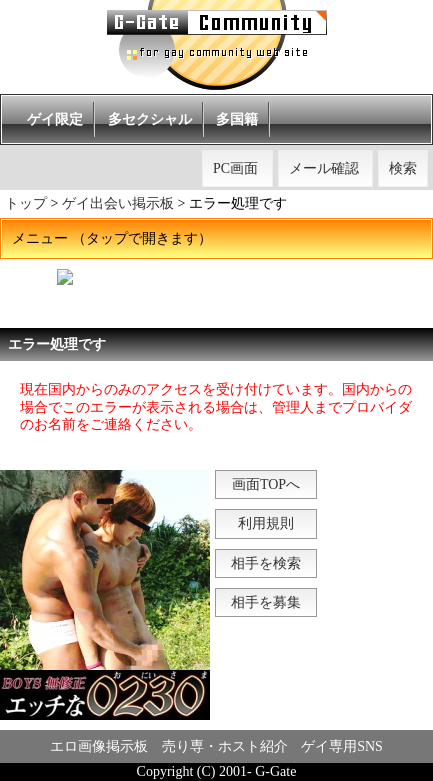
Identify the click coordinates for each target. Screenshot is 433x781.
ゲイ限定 (55, 119)
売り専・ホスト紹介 (225, 746)
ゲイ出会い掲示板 (118, 203)
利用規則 (266, 523)
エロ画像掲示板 (99, 746)
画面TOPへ (266, 484)
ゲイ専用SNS (342, 746)
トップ (26, 203)
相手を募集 (266, 602)
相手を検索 (266, 563)
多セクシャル (150, 119)
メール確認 (324, 168)
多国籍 (237, 119)
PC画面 (235, 168)
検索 (403, 168)
